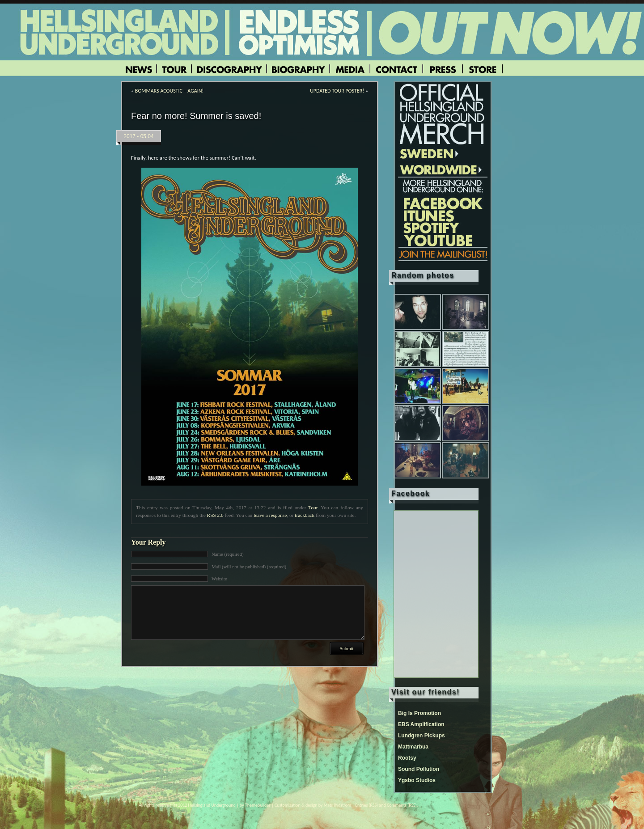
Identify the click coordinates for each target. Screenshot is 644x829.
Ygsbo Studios (417, 780)
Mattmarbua (413, 747)
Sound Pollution (419, 769)
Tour (313, 508)
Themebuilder (258, 805)
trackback (305, 515)
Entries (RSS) (366, 805)
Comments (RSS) (402, 805)
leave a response (270, 515)
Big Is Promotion (419, 713)
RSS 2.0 (215, 515)
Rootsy (407, 758)
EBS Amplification (421, 724)
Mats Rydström (337, 805)
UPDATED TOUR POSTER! (337, 91)
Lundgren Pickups (422, 736)
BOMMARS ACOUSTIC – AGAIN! (169, 91)
